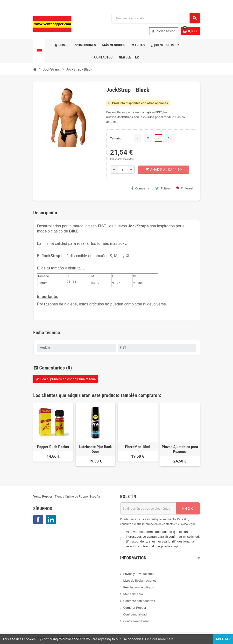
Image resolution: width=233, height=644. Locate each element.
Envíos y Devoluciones (139, 574)
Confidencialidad (135, 614)
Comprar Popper (135, 608)
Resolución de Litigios (139, 587)
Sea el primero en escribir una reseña (66, 379)
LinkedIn (51, 520)
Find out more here (159, 639)
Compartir (140, 188)
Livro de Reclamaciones (140, 581)
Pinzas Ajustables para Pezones (180, 449)
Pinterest (185, 188)
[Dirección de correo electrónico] (148, 508)
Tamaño (116, 138)
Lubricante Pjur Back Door (95, 449)
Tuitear (163, 188)
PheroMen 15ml (138, 447)
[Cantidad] (122, 170)
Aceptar (223, 639)
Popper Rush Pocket (53, 447)
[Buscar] (155, 18)
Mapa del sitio (133, 594)
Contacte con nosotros (139, 601)
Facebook (38, 520)
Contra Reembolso (136, 621)
